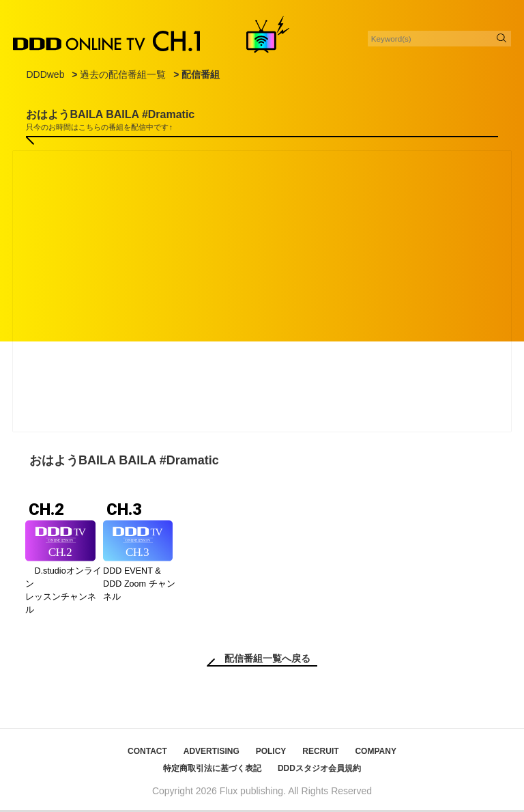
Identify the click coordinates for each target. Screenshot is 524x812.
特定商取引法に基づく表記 (212, 770)
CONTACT (147, 753)
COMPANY (375, 753)
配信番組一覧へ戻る (267, 660)
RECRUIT (320, 753)
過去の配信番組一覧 (123, 74)
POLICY (271, 753)
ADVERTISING (212, 753)
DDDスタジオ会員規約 (319, 770)
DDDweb (45, 74)
